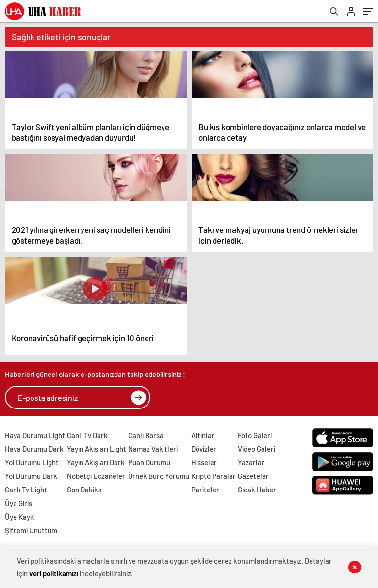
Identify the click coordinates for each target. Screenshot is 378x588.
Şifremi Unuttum (31, 530)
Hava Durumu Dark (34, 449)
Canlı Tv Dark (87, 435)
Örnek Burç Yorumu (159, 476)
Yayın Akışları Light (97, 449)
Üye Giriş (18, 503)
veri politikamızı (54, 573)
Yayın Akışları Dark (96, 462)
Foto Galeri (255, 435)
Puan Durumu (149, 462)
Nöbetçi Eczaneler (96, 476)
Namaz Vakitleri (153, 449)
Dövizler (204, 449)
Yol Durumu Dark (31, 476)
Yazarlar (251, 462)
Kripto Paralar (214, 476)
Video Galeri (256, 449)
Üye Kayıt (20, 517)
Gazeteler (253, 476)
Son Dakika (84, 490)
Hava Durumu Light (35, 435)
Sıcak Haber (257, 490)
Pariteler (205, 490)
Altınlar (203, 435)
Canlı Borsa (146, 435)
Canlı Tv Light (26, 490)
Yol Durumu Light (32, 462)
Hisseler (204, 462)
